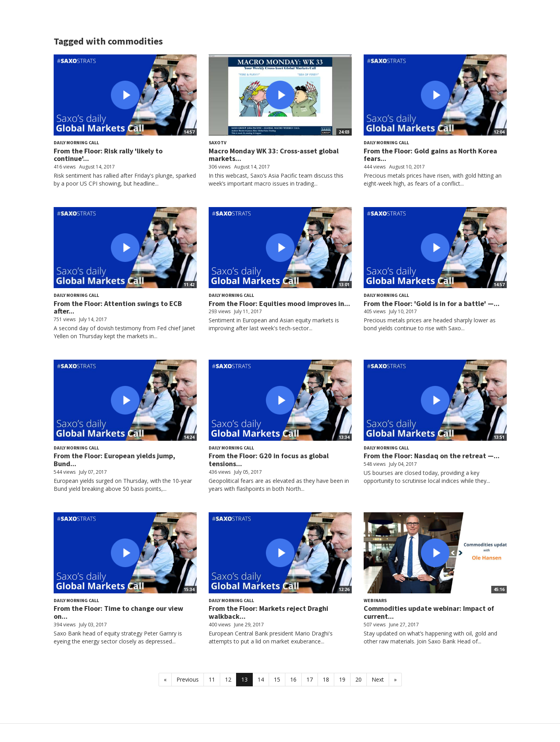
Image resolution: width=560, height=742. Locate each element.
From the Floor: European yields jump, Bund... (114, 460)
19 (342, 679)
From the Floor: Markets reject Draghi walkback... (268, 612)
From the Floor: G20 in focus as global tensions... (269, 460)
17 (310, 679)
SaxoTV (218, 142)
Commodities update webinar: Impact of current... (429, 612)
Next (378, 679)
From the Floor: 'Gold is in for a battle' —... (432, 303)
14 (261, 679)
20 (358, 679)
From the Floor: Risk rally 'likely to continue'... (108, 155)
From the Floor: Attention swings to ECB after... (118, 307)
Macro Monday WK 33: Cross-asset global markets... (274, 155)
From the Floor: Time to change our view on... (118, 612)
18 (326, 679)
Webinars (375, 600)
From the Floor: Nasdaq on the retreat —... (432, 456)
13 (244, 679)
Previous (188, 679)
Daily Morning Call (76, 142)
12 (228, 679)
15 (277, 679)
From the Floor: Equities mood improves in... (279, 303)
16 (293, 679)
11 (212, 679)
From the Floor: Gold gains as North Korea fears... (430, 155)
